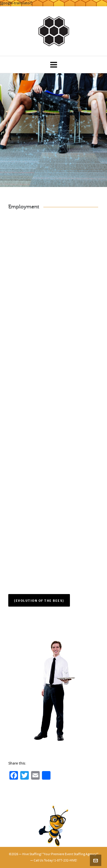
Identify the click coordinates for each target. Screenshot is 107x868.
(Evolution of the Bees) (39, 601)
